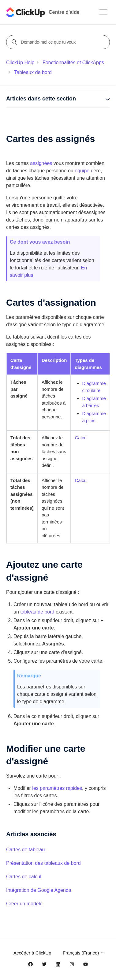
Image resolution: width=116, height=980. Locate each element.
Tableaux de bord (33, 72)
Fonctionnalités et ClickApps (73, 63)
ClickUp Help (20, 63)
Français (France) (84, 953)
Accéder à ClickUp (32, 953)
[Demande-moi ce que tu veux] (59, 42)
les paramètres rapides (57, 788)
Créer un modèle (24, 904)
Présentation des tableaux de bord (43, 863)
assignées (41, 163)
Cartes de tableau (25, 850)
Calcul (81, 438)
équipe (82, 171)
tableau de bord (37, 612)
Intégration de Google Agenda (39, 890)
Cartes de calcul (24, 877)
